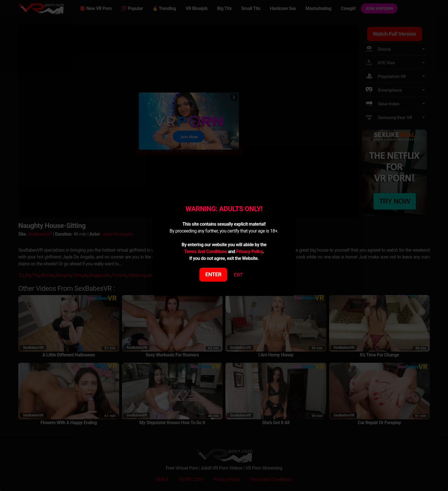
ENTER (214, 274)
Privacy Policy (249, 251)
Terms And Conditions (205, 251)
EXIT (238, 275)
